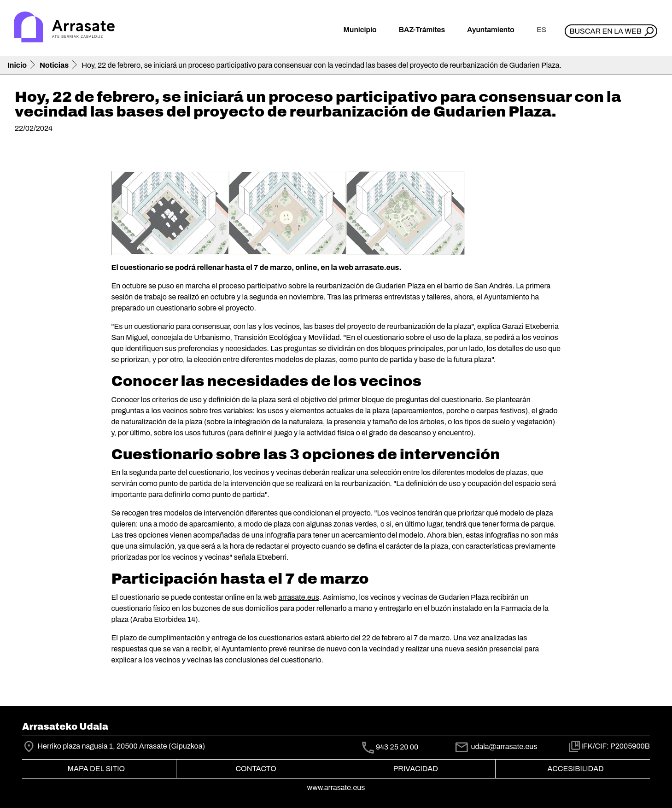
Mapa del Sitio (96, 769)
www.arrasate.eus (336, 788)
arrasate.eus (299, 597)
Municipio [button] (360, 30)
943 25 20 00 (397, 747)
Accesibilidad (575, 769)
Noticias (54, 65)
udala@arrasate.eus (496, 747)
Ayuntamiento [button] (491, 30)
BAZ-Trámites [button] (422, 30)
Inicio (17, 65)
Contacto (256, 769)
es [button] (541, 30)
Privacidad (416, 769)
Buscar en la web (605, 31)
